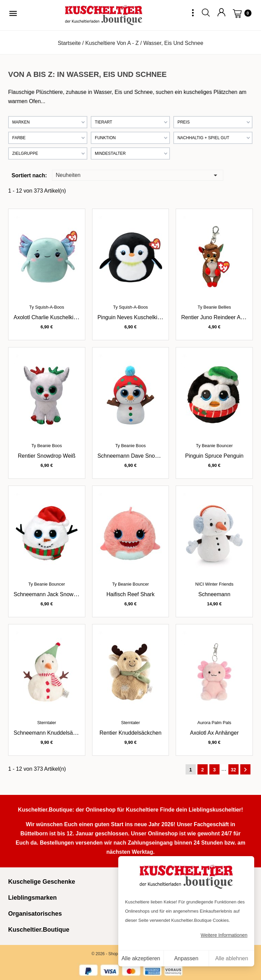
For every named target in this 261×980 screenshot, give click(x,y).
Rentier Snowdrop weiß (47, 456)
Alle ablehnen (232, 958)
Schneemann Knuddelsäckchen (52, 733)
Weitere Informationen (224, 935)
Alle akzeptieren (141, 958)
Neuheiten (138, 175)
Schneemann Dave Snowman (134, 456)
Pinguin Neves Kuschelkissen (133, 317)
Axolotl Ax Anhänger (214, 733)
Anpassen (186, 958)
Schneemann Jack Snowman (49, 594)
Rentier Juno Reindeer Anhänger (221, 317)
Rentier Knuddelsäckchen (130, 733)
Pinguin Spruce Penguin (214, 456)
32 (233, 770)
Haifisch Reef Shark (130, 594)
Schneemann (214, 594)
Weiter (245, 770)
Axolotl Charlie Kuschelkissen (49, 317)
